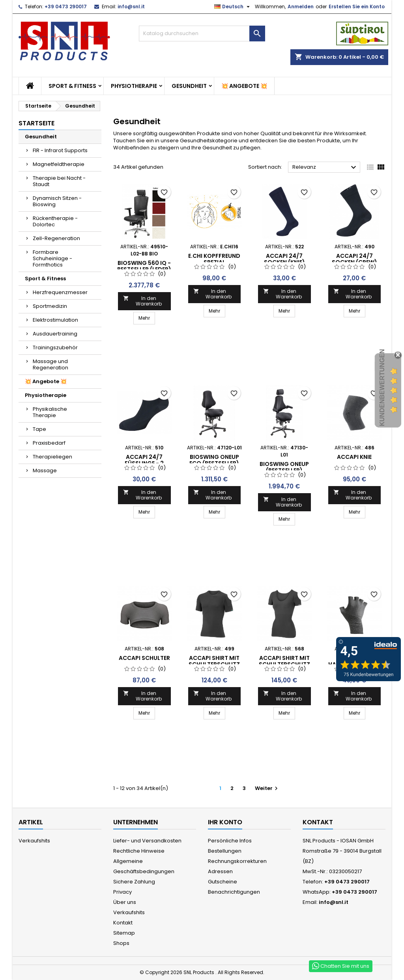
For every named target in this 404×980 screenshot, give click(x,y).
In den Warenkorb (142, 301)
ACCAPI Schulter (144, 658)
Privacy (123, 892)
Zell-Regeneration (56, 238)
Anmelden (301, 7)
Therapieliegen (52, 457)
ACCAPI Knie (354, 457)
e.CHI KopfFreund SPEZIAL (214, 259)
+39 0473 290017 (66, 7)
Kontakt (123, 923)
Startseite (36, 123)
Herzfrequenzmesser (60, 292)
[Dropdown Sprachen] (233, 7)
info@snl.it (131, 7)
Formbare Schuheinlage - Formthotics (52, 258)
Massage (45, 470)
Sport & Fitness (72, 86)
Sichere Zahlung (134, 882)
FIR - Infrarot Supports (60, 150)
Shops (121, 943)
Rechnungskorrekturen (237, 861)
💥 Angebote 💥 (244, 86)
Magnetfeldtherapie (59, 164)
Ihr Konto (225, 822)
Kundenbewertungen (382, 388)
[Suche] (202, 34)
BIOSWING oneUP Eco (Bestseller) (214, 460)
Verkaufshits (34, 841)
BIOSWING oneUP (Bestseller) (284, 467)
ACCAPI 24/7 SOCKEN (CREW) (354, 259)
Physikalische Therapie (50, 412)
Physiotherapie (134, 86)
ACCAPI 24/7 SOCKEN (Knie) (284, 259)
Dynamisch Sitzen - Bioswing (57, 201)
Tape (39, 429)
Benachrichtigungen (234, 892)
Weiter (267, 788)
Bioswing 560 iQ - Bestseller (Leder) (144, 266)
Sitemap (124, 933)
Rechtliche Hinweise (139, 851)
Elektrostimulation (55, 320)
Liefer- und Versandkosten (147, 841)
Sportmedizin (50, 306)
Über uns (125, 902)
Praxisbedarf (49, 443)
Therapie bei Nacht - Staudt (59, 181)
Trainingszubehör (55, 347)
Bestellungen (225, 851)
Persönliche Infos (230, 841)
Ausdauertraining (55, 334)
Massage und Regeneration (50, 364)
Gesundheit (189, 86)
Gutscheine (223, 882)
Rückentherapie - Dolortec (55, 221)
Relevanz (325, 168)
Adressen (220, 871)
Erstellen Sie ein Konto (357, 7)
